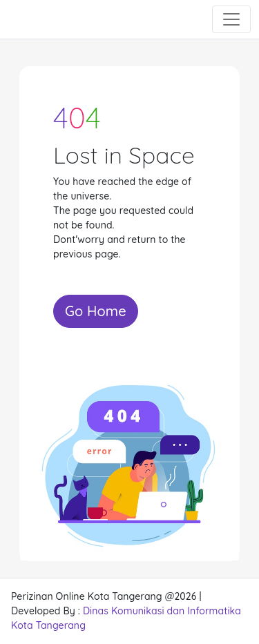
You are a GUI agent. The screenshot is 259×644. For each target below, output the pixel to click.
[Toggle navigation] (231, 19)
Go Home (96, 311)
